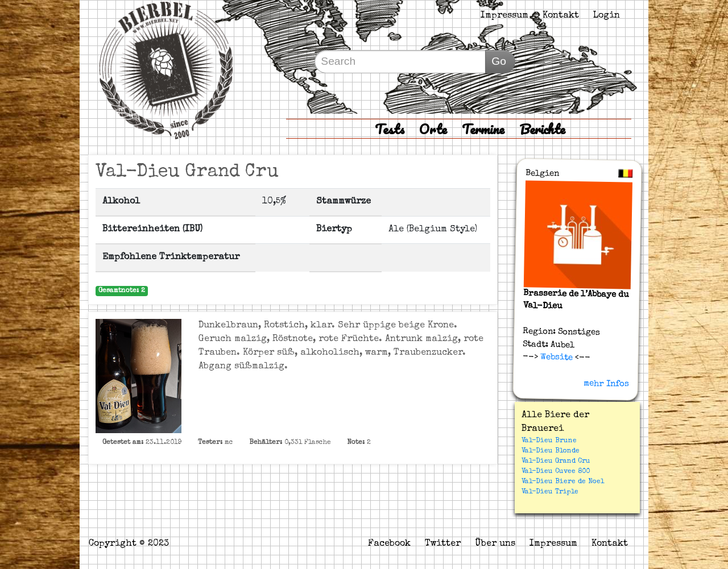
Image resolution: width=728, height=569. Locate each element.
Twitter (443, 544)
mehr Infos (606, 384)
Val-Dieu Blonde (551, 451)
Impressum (504, 16)
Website (555, 358)
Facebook (389, 544)
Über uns (495, 544)
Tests (390, 129)
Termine (483, 129)
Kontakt (561, 16)
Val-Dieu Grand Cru (556, 462)
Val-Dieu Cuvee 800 (556, 472)
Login (607, 16)
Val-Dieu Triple (550, 492)
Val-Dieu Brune (549, 441)
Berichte (542, 129)
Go (499, 61)
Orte (433, 129)
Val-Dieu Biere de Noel (563, 482)
